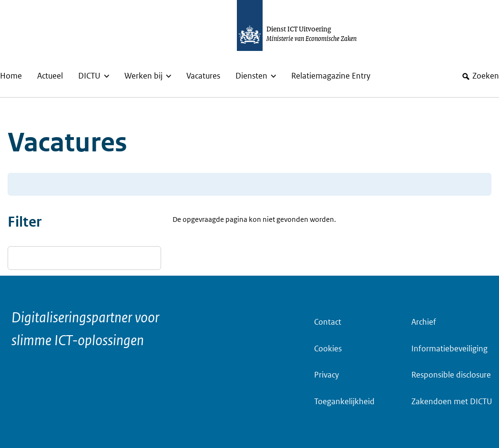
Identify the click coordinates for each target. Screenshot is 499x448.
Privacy (326, 375)
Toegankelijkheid (344, 402)
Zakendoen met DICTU (452, 402)
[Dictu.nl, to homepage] (306, 25)
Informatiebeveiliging (449, 349)
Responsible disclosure (451, 375)
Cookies (328, 349)
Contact (328, 322)
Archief (424, 322)
